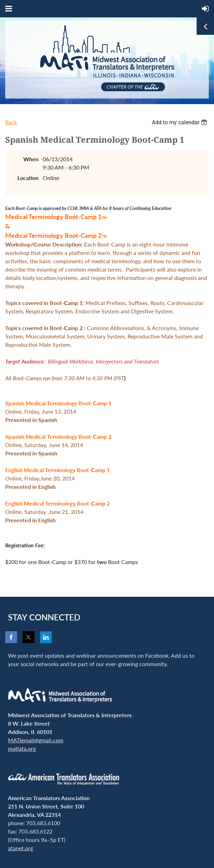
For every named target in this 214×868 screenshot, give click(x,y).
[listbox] (180, 122)
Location (28, 178)
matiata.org (22, 748)
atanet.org (20, 848)
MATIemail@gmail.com (36, 740)
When (31, 159)
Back (11, 122)
